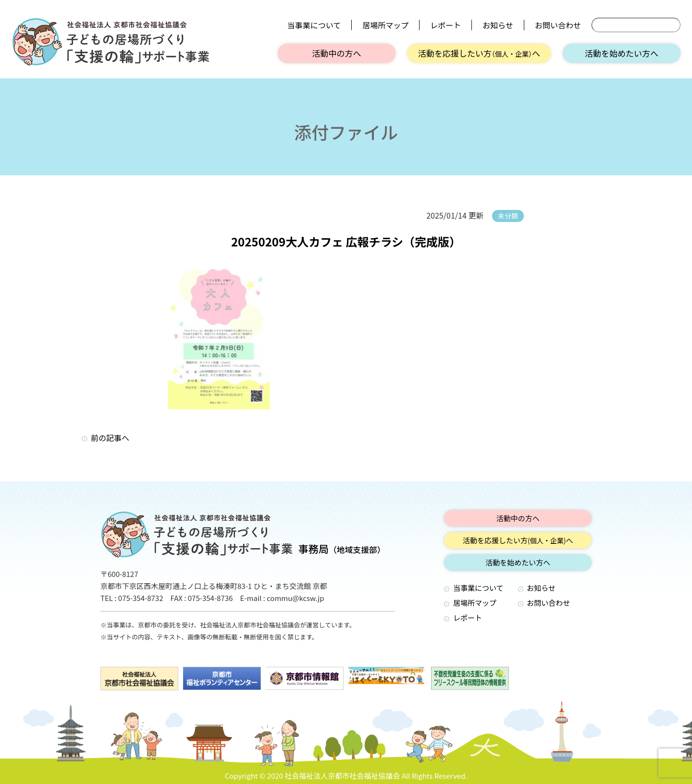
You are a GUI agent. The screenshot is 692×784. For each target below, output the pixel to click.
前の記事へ (110, 438)
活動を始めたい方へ (622, 53)
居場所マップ (385, 25)
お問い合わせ (558, 25)
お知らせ (498, 25)
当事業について (314, 25)
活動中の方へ (337, 53)
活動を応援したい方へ (479, 53)
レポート (445, 25)
